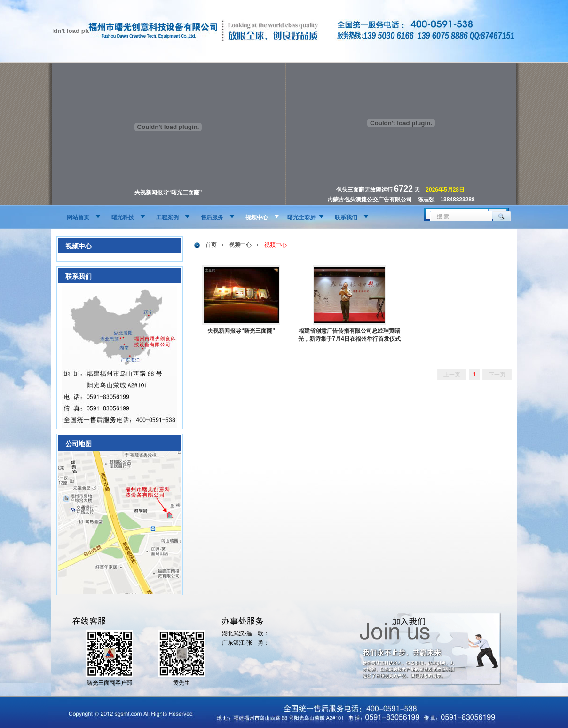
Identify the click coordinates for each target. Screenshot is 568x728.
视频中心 (257, 217)
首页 (211, 245)
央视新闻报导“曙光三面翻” (241, 331)
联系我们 (346, 217)
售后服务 (212, 217)
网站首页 (78, 217)
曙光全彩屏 (301, 217)
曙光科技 (123, 217)
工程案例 (167, 217)
